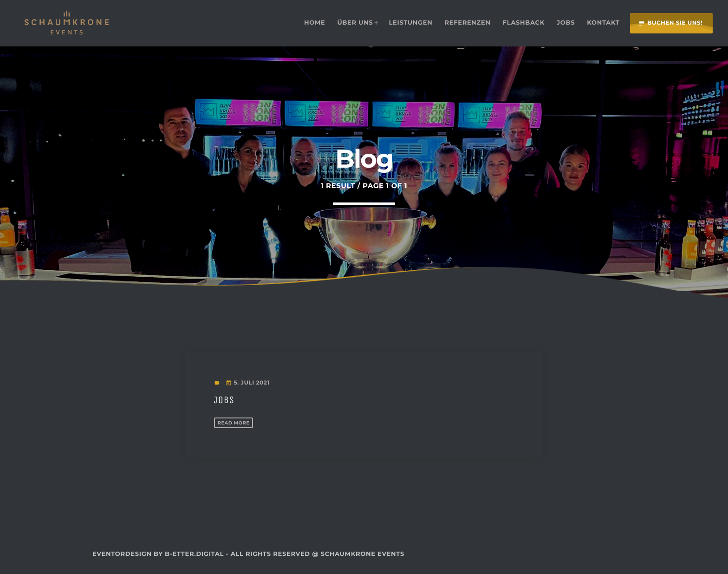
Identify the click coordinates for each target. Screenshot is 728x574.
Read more (237, 422)
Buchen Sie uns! (670, 23)
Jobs (228, 399)
